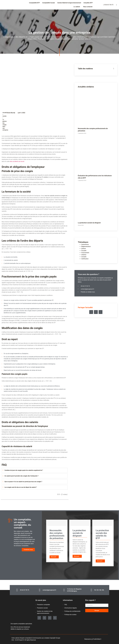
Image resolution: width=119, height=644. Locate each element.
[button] (91, 312)
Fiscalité (84, 251)
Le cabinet (77, 7)
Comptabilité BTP (34, 3)
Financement (85, 253)
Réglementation (86, 246)
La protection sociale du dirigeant (89, 223)
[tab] (35, 470)
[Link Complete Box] (57, 541)
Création (84, 255)
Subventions (85, 244)
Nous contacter (88, 7)
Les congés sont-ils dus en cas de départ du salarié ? (21, 487)
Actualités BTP (88, 3)
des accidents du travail (17, 161)
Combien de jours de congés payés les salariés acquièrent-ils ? (24, 470)
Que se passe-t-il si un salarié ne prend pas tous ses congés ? (23, 482)
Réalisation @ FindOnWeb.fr (93, 639)
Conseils (84, 257)
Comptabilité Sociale (49, 3)
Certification (85, 259)
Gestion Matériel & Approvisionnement (69, 3)
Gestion (84, 249)
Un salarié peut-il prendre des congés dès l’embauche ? (21, 476)
